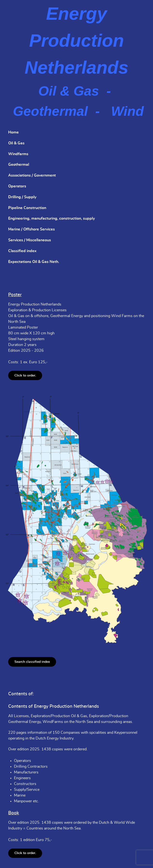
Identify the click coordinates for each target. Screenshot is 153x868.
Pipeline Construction (27, 208)
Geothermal (19, 165)
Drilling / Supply (22, 197)
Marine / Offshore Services (32, 229)
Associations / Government (32, 175)
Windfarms (18, 154)
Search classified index (32, 662)
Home (13, 132)
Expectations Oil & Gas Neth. (34, 262)
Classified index (22, 251)
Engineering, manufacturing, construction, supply (51, 218)
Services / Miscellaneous (30, 240)
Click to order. (25, 375)
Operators (17, 186)
